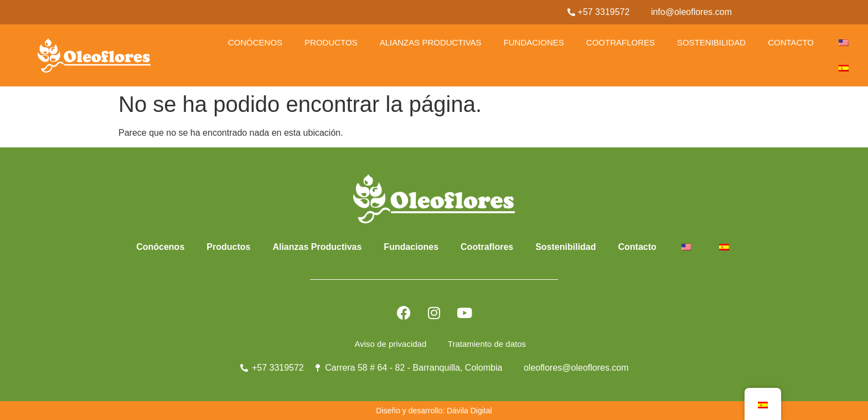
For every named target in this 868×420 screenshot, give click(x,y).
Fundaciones (534, 42)
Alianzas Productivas (431, 42)
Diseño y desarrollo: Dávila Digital (434, 411)
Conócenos (255, 42)
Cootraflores (621, 42)
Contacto (791, 42)
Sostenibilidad (711, 42)
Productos (331, 42)
